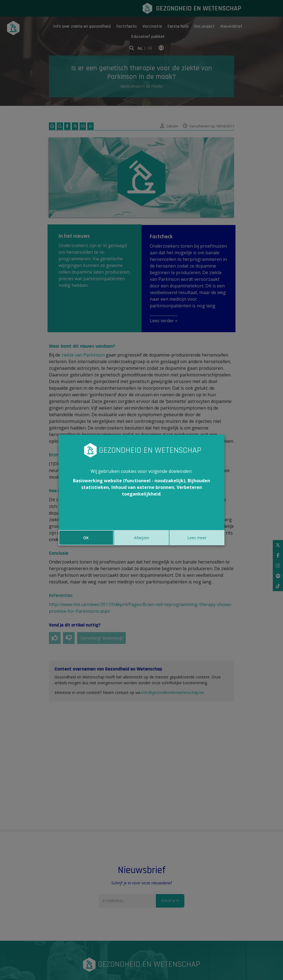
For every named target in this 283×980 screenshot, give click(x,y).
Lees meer (197, 538)
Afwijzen (142, 538)
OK (86, 538)
